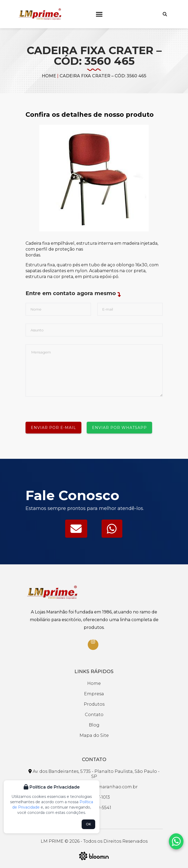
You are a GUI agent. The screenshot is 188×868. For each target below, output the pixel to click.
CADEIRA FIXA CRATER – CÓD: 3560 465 (103, 76)
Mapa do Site (94, 735)
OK (88, 824)
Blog (94, 725)
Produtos (94, 704)
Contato (94, 715)
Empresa (94, 694)
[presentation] (66, 407)
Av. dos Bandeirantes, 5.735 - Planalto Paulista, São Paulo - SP (94, 774)
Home (49, 76)
